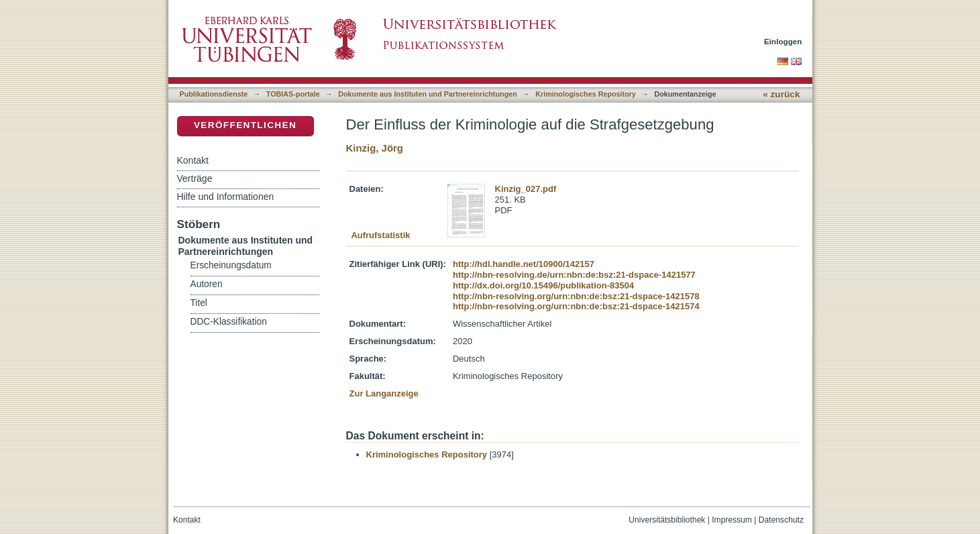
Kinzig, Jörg (375, 148)
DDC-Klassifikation (229, 322)
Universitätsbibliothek (667, 520)
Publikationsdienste (214, 94)
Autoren (207, 284)
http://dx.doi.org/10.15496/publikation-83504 (543, 285)
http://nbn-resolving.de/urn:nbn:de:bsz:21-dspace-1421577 (574, 275)
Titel (199, 303)
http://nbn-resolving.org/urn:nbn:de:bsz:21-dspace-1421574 (576, 306)
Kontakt (193, 160)
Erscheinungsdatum (231, 265)
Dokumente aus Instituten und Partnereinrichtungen (428, 94)
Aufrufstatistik (380, 235)
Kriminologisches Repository (586, 94)
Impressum (732, 520)
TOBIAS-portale (293, 94)
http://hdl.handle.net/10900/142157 (524, 264)
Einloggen (783, 41)
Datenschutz (781, 520)
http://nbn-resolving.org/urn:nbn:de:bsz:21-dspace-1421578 (576, 296)
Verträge (195, 178)
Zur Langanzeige (384, 393)
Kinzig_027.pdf (526, 189)
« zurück (781, 94)
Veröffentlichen (245, 125)
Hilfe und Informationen (226, 197)
